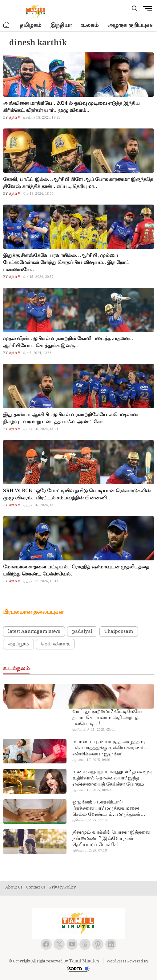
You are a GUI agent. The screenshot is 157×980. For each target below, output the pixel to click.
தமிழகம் (30, 25)
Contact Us (36, 888)
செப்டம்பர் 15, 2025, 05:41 (93, 730)
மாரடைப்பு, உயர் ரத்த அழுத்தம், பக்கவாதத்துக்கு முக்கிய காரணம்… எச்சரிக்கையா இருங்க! (111, 748)
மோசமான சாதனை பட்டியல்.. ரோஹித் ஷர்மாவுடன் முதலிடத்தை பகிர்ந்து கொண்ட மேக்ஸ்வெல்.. (76, 571)
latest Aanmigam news (34, 632)
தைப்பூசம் (18, 644)
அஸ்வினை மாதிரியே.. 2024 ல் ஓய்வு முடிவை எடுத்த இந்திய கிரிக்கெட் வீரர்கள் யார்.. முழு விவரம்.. (71, 107)
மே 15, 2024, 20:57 (38, 277)
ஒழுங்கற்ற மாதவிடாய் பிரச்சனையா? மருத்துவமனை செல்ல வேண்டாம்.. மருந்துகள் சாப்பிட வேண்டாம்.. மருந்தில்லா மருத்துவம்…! (109, 808)
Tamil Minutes (84, 961)
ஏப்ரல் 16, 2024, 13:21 (41, 429)
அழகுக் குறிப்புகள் (131, 25)
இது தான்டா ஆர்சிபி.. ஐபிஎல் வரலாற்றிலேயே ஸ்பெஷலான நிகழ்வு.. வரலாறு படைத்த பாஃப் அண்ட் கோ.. (70, 418)
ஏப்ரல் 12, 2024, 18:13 (41, 581)
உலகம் (90, 25)
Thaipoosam (119, 632)
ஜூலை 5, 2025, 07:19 (89, 851)
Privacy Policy (62, 888)
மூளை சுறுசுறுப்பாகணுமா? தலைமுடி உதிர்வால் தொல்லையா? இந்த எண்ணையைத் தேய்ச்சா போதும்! (113, 778)
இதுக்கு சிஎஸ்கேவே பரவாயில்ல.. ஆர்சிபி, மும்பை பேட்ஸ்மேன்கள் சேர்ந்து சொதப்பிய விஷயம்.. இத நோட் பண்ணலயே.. (66, 263)
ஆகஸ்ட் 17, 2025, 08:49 (91, 790)
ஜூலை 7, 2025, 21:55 (89, 820)
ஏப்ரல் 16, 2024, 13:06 (41, 505)
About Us (14, 888)
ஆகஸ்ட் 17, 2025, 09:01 (91, 760)
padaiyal (82, 632)
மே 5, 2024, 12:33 (37, 353)
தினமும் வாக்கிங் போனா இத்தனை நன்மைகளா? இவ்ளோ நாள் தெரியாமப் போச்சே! (111, 839)
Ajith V (14, 118)
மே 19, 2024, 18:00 (38, 194)
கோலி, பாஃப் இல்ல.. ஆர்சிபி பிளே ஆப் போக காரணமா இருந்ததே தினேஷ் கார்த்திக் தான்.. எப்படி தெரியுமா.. (78, 183)
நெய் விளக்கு (55, 644)
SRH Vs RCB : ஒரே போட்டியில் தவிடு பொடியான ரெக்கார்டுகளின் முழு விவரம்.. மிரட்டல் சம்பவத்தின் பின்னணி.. (77, 494)
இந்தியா (61, 25)
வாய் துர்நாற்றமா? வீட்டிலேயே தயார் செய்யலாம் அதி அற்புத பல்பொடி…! (107, 718)
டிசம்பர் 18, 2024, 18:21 (42, 118)
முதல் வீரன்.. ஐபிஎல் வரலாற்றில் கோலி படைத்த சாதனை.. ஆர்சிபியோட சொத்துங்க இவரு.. (68, 342)
